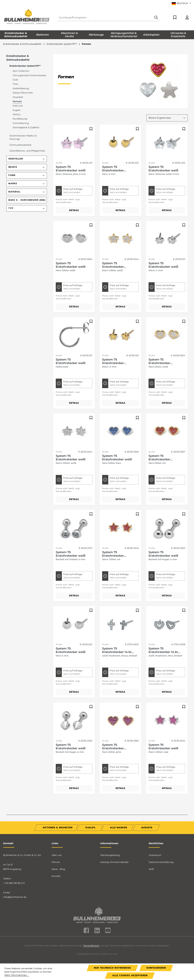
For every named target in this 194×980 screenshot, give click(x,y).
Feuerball (18, 97)
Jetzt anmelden (72, 192)
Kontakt (56, 876)
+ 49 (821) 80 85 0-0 (14, 883)
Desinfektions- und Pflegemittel (27, 151)
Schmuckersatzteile (20, 145)
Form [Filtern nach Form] (27, 175)
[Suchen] (156, 18)
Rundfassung (20, 119)
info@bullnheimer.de (15, 897)
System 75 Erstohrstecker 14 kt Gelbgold (117, 650)
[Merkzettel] (175, 18)
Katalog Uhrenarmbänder (114, 862)
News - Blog (58, 869)
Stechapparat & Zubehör (26, 127)
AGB (151, 869)
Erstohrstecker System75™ (25, 66)
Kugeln (17, 110)
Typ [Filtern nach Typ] (27, 208)
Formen (17, 101)
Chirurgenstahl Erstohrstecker (29, 75)
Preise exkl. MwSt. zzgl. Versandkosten (68, 201)
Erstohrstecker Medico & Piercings (23, 137)
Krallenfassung (21, 88)
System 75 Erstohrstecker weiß (71, 169)
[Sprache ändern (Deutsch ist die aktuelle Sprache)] (181, 3)
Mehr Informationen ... (17, 975)
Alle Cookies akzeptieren (130, 975)
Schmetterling (21, 123)
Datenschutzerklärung (161, 862)
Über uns (57, 855)
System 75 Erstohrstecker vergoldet (113, 169)
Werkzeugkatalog (110, 855)
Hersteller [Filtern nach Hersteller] (27, 159)
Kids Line (18, 106)
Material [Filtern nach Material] (27, 192)
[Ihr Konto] (187, 18)
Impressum (155, 855)
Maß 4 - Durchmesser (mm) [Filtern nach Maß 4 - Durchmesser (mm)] (27, 200)
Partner (56, 862)
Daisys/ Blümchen (23, 93)
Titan (15, 84)
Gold (15, 80)
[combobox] (105, 18)
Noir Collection (21, 71)
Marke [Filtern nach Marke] (27, 184)
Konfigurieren (156, 968)
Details (74, 210)
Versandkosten (91, 946)
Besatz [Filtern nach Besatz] (27, 167)
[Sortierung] (167, 118)
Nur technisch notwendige (112, 968)
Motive (16, 114)
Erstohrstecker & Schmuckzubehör (18, 58)
